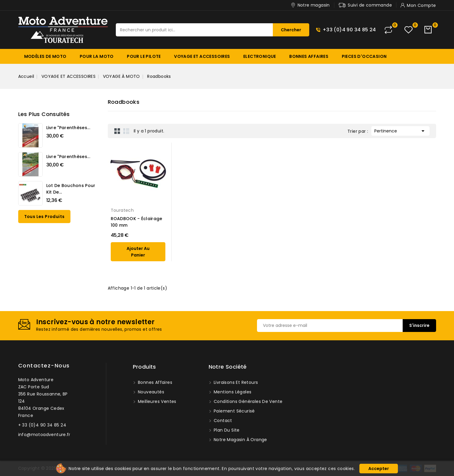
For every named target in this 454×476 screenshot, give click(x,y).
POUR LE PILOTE (144, 56)
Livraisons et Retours (235, 382)
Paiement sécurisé (234, 411)
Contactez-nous (44, 365)
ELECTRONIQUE (260, 56)
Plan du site (226, 430)
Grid (117, 131)
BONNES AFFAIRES (309, 56)
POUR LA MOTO (97, 56)
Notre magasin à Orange (240, 440)
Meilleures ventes (157, 401)
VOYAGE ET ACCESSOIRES (202, 56)
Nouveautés (150, 392)
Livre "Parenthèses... (68, 128)
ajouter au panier (138, 252)
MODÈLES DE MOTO (45, 56)
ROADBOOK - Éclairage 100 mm (137, 222)
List (126, 131)
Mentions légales (232, 392)
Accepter (379, 469)
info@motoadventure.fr (44, 435)
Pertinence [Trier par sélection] (400, 130)
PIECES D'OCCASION (364, 56)
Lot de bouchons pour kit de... (71, 189)
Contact (222, 421)
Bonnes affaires (154, 382)
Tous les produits (44, 217)
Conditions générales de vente (248, 401)
